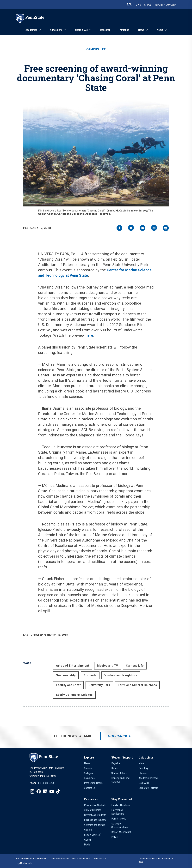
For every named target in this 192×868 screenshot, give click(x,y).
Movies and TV (108, 666)
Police (115, 837)
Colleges (88, 773)
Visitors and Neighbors (121, 675)
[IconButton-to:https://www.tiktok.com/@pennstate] (58, 791)
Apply (148, 5)
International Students (95, 815)
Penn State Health (93, 783)
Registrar (116, 763)
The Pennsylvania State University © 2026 (156, 860)
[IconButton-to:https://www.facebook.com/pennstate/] (39, 791)
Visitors (88, 830)
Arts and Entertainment (73, 666)
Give (138, 5)
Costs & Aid (81, 30)
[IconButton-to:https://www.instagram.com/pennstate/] (32, 791)
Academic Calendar (148, 778)
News (141, 30)
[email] (154, 228)
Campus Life (96, 49)
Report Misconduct (121, 832)
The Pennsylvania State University (32, 859)
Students (90, 675)
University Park (99, 685)
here (89, 335)
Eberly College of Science (74, 695)
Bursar (115, 768)
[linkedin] (142, 228)
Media (87, 845)
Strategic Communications (120, 825)
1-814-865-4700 (46, 783)
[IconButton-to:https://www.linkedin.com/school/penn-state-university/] (45, 791)
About (160, 30)
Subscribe (118, 736)
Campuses (89, 778)
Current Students (93, 810)
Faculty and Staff (68, 685)
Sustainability (66, 675)
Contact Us (90, 788)
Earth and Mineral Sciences (137, 685)
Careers (88, 768)
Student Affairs (119, 773)
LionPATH (144, 783)
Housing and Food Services (120, 780)
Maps (141, 763)
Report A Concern (165, 5)
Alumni (87, 840)
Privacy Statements (60, 859)
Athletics (124, 30)
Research (105, 30)
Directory (143, 768)
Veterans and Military (95, 825)
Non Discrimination (81, 859)
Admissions (56, 30)
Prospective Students (95, 805)
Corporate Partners (148, 788)
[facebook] (119, 228)
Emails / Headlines (121, 805)
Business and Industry (95, 820)
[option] (42, 783)
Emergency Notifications (118, 812)
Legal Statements (24, 863)
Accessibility (100, 859)
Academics (31, 30)
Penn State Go (119, 819)
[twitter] (131, 228)
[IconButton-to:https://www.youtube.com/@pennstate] (52, 791)
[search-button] (129, 5)
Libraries (143, 773)
